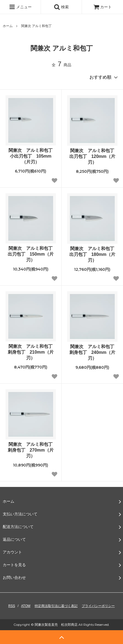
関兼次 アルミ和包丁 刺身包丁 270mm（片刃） (32, 450)
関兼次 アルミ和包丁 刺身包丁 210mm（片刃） (32, 352)
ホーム (8, 26)
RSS (12, 606)
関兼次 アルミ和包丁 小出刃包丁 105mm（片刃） (32, 156)
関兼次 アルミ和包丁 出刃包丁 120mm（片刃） (93, 156)
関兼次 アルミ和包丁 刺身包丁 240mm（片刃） (93, 352)
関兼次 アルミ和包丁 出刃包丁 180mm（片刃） (93, 254)
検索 (61, 7)
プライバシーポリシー (98, 606)
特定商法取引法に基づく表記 (56, 606)
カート (103, 7)
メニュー (20, 7)
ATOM (26, 606)
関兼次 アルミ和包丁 (36, 26)
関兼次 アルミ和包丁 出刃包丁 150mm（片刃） (32, 254)
